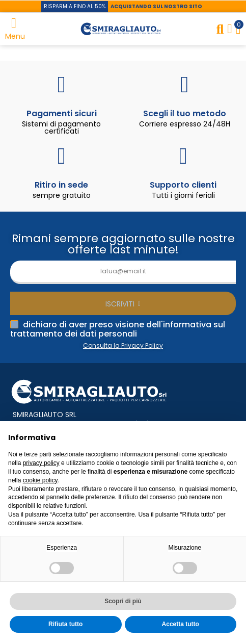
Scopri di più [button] (123, 601)
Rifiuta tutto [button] (65, 624)
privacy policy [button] (41, 463)
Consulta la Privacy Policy (123, 345)
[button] (75, 7)
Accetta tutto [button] (181, 624)
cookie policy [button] (40, 480)
